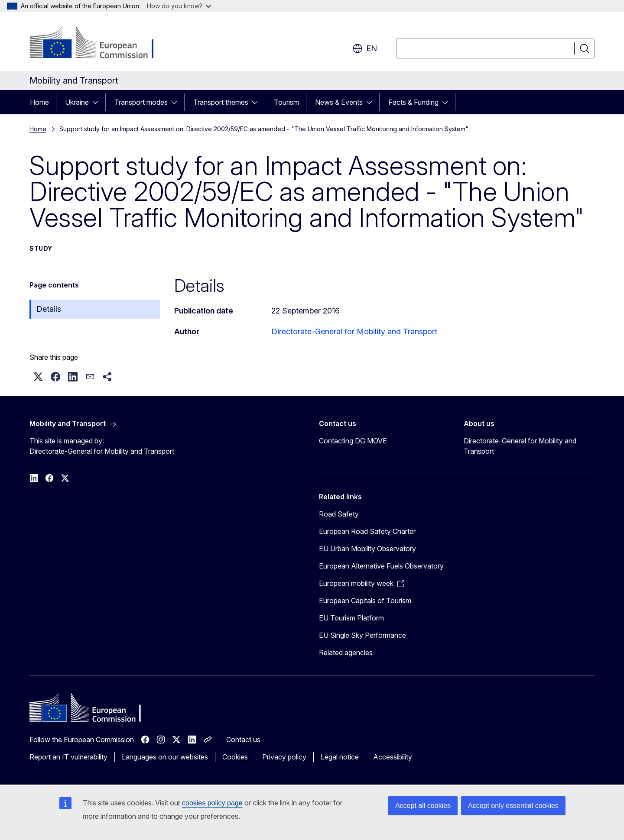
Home (39, 102)
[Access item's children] (98, 102)
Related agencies (346, 653)
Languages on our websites (165, 757)
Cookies (235, 757)
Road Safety (339, 514)
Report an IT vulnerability (68, 757)
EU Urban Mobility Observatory (367, 549)
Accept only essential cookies (513, 806)
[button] (38, 377)
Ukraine (77, 102)
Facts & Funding (413, 102)
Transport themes (221, 102)
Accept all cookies (423, 806)
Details (49, 309)
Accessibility (393, 757)
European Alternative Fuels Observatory (381, 566)
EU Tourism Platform (351, 618)
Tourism (286, 102)
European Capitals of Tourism (365, 601)
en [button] (365, 48)
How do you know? (179, 6)
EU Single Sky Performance (362, 635)
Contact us (243, 740)
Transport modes (141, 102)
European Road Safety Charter (367, 531)
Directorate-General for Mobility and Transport (354, 331)
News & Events (339, 102)
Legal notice (340, 757)
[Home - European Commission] (99, 43)
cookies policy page (212, 803)
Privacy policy (284, 757)
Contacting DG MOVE (353, 441)
